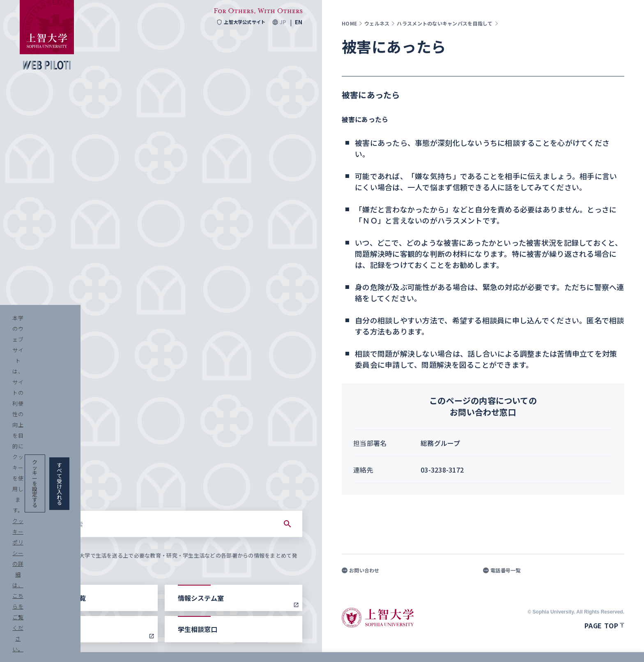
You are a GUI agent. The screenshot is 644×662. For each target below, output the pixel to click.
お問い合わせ (361, 570)
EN (299, 22)
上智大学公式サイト (238, 22)
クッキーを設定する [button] (530, 646)
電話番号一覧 (502, 570)
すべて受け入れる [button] (596, 646)
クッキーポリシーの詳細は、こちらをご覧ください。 (281, 646)
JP (283, 22)
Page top (604, 625)
